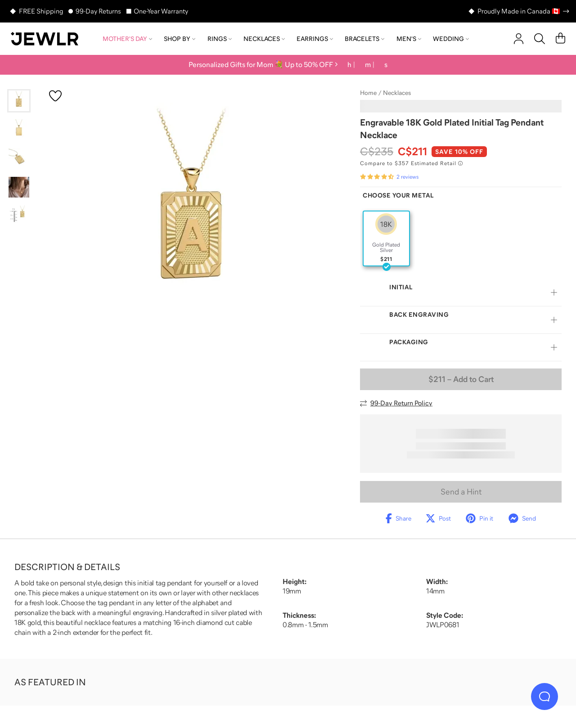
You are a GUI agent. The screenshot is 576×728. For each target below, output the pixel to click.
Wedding (451, 39)
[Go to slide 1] (19, 101)
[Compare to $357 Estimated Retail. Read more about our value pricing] (411, 163)
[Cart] (560, 39)
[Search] (540, 39)
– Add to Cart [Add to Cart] (461, 379)
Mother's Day (127, 39)
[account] (519, 39)
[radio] (386, 238)
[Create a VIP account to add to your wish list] (55, 96)
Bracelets (364, 39)
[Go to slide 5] (19, 216)
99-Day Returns (98, 11)
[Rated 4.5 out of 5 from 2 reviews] (389, 177)
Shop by (180, 39)
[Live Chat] (544, 697)
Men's (409, 39)
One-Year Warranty (161, 11)
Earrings (315, 39)
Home (368, 93)
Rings (220, 39)
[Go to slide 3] (19, 158)
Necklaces (264, 39)
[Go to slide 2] (19, 130)
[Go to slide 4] (19, 187)
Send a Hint (461, 492)
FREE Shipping (41, 11)
